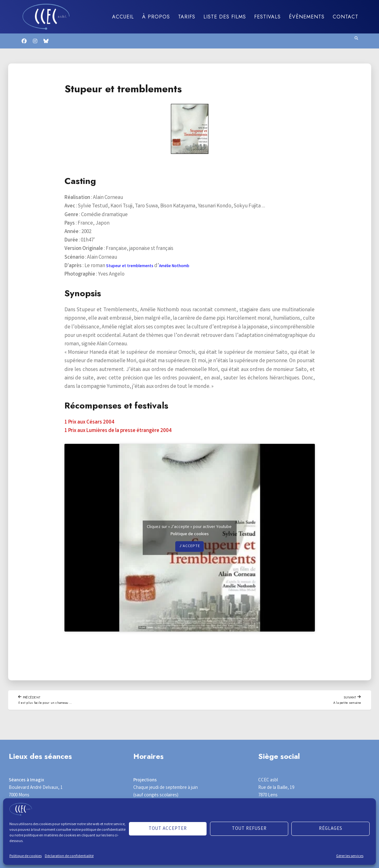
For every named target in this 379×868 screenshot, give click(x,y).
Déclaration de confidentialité (69, 856)
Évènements (307, 17)
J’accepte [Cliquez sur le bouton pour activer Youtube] (190, 546)
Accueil (123, 17)
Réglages (331, 829)
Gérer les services (350, 856)
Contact (346, 17)
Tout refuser (249, 829)
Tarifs (187, 17)
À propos (156, 17)
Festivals (267, 17)
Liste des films (225, 17)
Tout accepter (168, 829)
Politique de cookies (26, 856)
